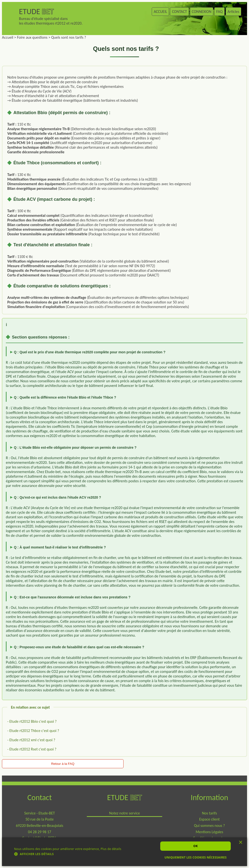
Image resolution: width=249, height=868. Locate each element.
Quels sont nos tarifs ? (69, 37)
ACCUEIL (160, 12)
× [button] (241, 843)
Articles (233, 12)
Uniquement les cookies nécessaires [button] (196, 857)
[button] (68, 854)
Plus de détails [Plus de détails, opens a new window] (111, 849)
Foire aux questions (32, 37)
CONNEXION (202, 12)
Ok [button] (196, 846)
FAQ (219, 12)
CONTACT (179, 12)
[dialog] (124, 852)
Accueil (8, 37)
